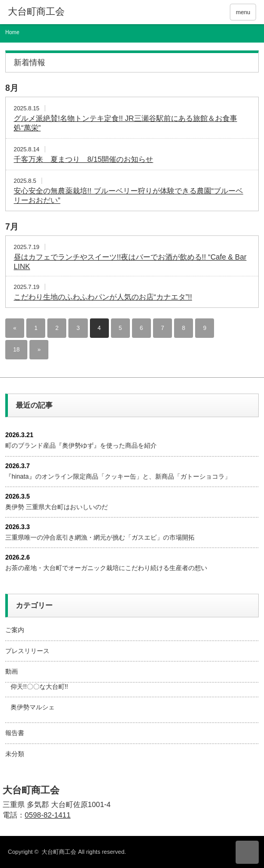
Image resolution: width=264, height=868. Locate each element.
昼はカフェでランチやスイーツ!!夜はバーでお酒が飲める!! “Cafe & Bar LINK (130, 262)
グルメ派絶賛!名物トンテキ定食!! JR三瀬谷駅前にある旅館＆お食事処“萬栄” (125, 123)
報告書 (15, 733)
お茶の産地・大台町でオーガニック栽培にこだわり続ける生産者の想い (106, 568)
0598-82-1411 (48, 815)
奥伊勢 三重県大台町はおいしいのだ (57, 507)
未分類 (15, 754)
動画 (12, 671)
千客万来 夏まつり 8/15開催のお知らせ (83, 159)
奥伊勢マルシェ (33, 707)
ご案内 (15, 630)
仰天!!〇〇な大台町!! (39, 687)
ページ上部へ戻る (247, 852)
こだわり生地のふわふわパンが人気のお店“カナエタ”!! (103, 297)
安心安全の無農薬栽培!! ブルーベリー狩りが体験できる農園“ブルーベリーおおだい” (128, 195)
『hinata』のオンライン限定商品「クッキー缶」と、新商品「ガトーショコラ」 (118, 477)
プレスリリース (27, 651)
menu (243, 12)
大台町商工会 (31, 790)
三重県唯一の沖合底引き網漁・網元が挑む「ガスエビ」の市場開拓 (100, 538)
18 (16, 349)
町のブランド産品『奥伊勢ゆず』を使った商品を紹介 (81, 446)
